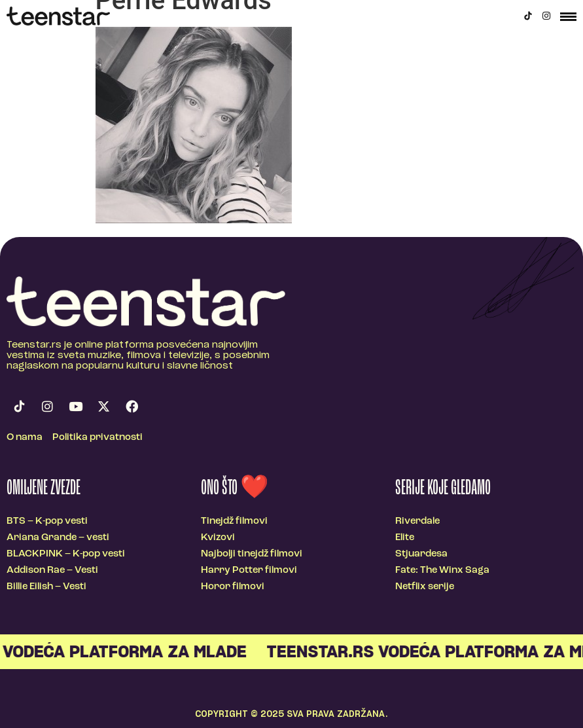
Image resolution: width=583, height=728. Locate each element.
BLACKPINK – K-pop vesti (66, 554)
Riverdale (417, 521)
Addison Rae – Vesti (52, 571)
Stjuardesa (421, 554)
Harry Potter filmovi (249, 571)
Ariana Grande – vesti (58, 538)
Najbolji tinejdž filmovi (252, 554)
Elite (405, 538)
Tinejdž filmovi (234, 521)
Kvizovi (218, 538)
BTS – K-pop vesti (47, 521)
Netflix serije (425, 587)
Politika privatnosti (97, 438)
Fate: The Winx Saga (442, 571)
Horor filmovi (233, 587)
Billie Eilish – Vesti (46, 587)
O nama (25, 438)
